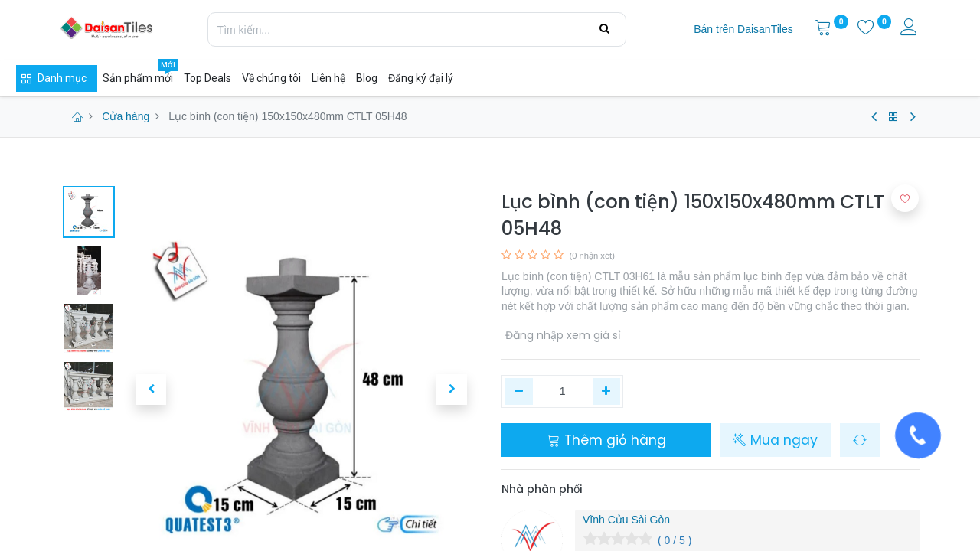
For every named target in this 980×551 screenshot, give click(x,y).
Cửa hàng (126, 116)
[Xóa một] (519, 392)
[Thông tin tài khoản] (910, 29)
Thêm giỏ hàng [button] (606, 440)
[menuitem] (743, 30)
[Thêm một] (607, 392)
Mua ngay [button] (775, 440)
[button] (150, 390)
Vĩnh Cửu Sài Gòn (626, 520)
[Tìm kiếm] (604, 29)
